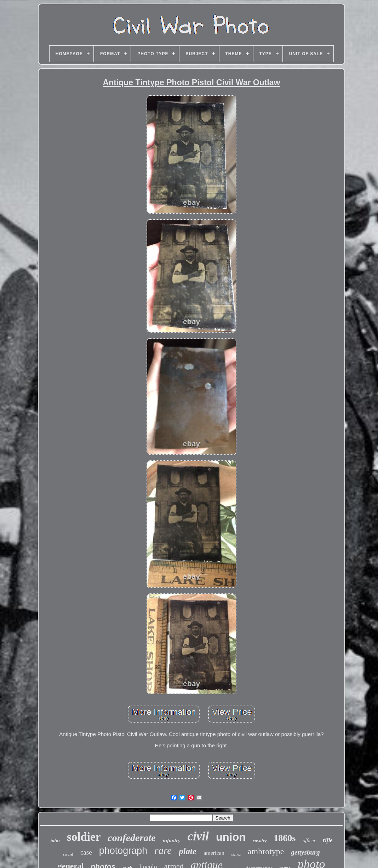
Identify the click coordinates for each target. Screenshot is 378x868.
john (55, 841)
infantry (172, 840)
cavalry (260, 841)
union (231, 837)
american (214, 853)
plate (188, 851)
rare (163, 850)
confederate (131, 838)
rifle (328, 840)
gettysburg (306, 852)
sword (68, 854)
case (86, 852)
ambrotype (266, 851)
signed (236, 854)
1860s (285, 838)
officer (309, 841)
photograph (123, 851)
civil (198, 836)
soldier (84, 837)
